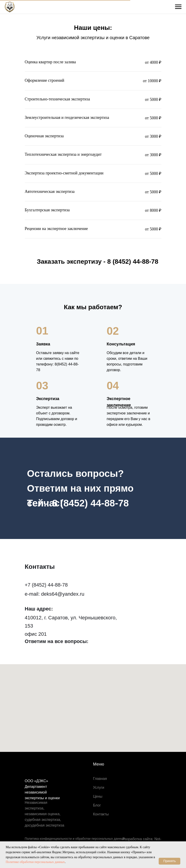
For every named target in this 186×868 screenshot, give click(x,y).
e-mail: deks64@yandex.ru (55, 594)
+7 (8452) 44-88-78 (46, 585)
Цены (98, 796)
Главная (100, 779)
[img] (29, 652)
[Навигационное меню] (178, 7)
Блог (97, 805)
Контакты (101, 814)
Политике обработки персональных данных (35, 862)
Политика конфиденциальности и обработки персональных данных (75, 839)
